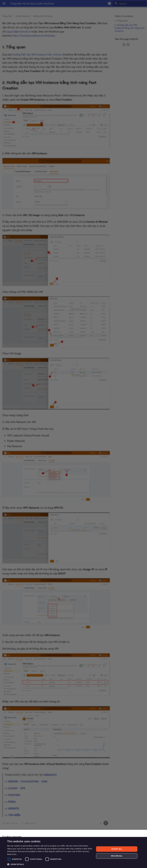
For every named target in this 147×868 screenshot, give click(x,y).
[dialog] (73, 852)
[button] (50, 864)
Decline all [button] (117, 856)
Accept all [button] (117, 849)
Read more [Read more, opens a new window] (12, 854)
